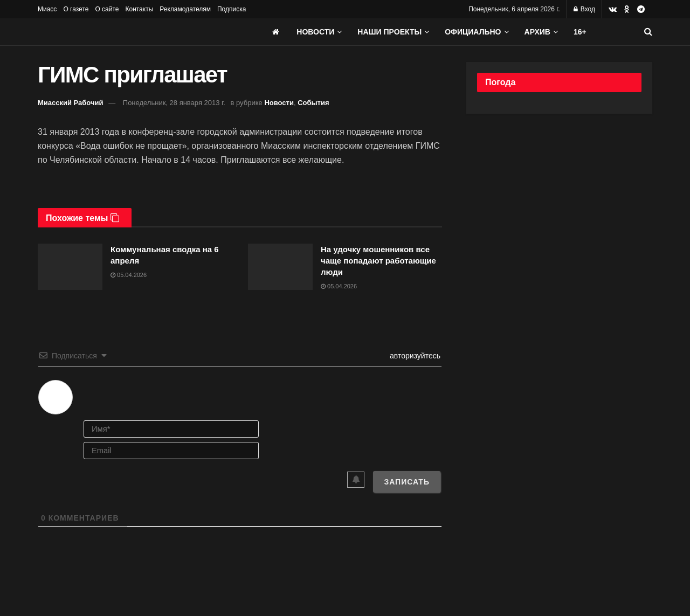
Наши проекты (389, 32)
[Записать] (407, 482)
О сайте (107, 9)
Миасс (47, 9)
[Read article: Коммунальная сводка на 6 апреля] (70, 267)
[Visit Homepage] (119, 32)
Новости (315, 32)
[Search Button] (648, 32)
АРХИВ (537, 32)
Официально (473, 32)
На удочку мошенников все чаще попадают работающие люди (378, 261)
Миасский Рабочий (71, 103)
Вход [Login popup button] (584, 9)
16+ (580, 32)
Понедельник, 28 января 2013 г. (174, 103)
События (313, 103)
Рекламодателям (185, 9)
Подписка (232, 9)
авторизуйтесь (414, 356)
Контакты (139, 9)
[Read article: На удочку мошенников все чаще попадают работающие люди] (280, 267)
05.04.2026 (129, 275)
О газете (76, 9)
